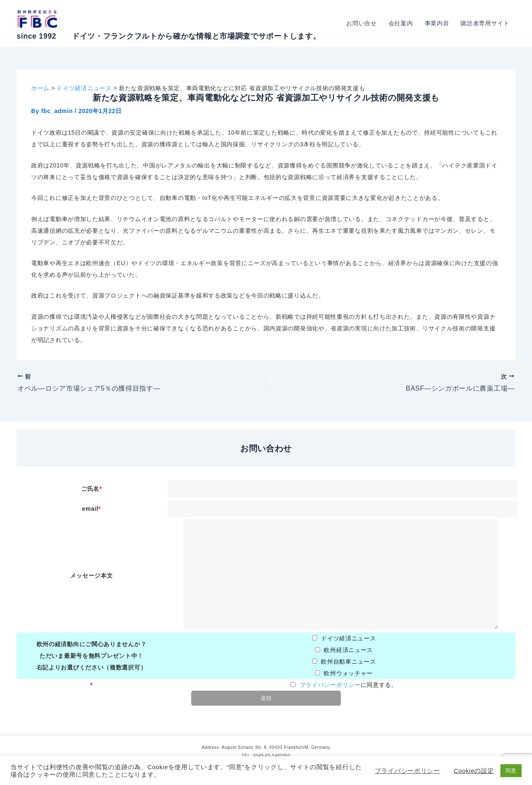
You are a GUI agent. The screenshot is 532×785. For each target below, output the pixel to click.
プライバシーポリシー (330, 685)
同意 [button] (511, 771)
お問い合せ (362, 23)
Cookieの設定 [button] (474, 771)
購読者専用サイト (485, 23)
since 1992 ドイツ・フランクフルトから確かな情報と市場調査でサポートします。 (169, 36)
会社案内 (401, 23)
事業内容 (437, 23)
